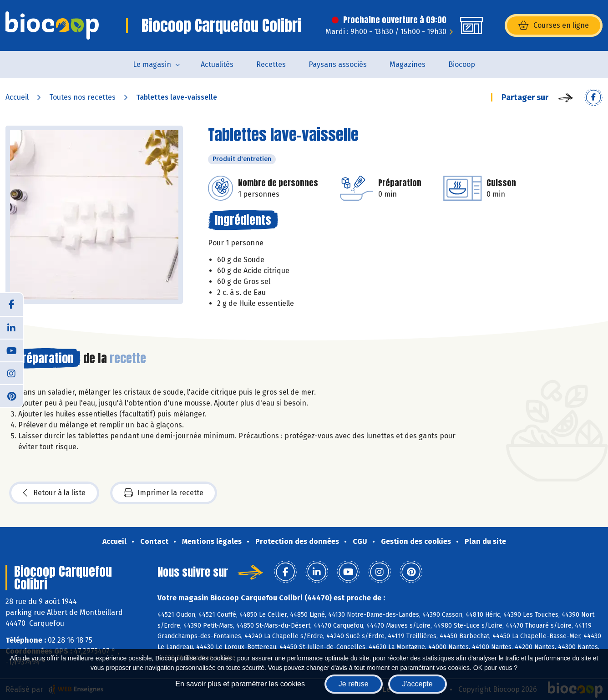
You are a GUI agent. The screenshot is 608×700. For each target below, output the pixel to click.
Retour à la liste (54, 493)
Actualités (217, 64)
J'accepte (418, 684)
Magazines (408, 64)
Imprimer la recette (164, 493)
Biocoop (462, 64)
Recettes (271, 64)
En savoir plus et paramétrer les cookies (240, 684)
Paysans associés (338, 64)
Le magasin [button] (152, 64)
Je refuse (354, 684)
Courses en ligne (554, 25)
